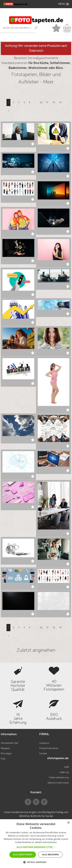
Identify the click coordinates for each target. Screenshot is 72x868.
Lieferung (64, 772)
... (35, 103)
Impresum (44, 743)
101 (61, 103)
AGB (66, 767)
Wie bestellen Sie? (10, 743)
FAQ (3, 759)
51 (47, 103)
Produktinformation (49, 748)
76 (54, 103)
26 (41, 103)
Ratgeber (5, 748)
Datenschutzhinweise (58, 783)
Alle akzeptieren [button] (23, 855)
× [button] (68, 823)
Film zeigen (6, 754)
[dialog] (36, 844)
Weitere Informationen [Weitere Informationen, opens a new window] (46, 842)
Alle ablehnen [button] (50, 855)
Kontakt (43, 754)
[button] (36, 847)
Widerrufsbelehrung (59, 778)
